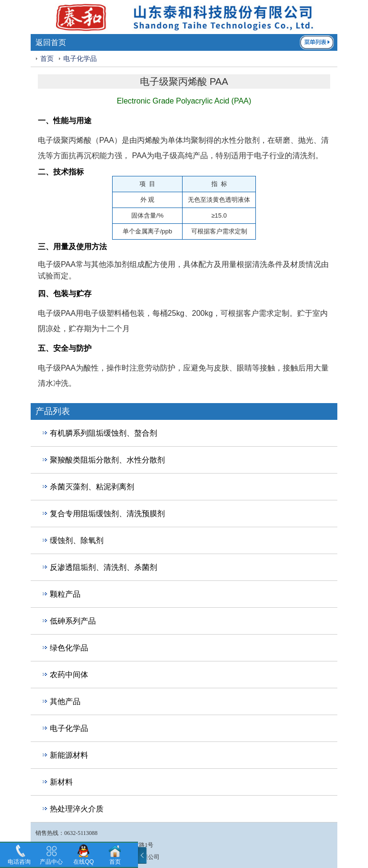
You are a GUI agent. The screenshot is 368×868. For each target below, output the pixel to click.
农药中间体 (69, 675)
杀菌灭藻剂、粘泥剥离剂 (92, 487)
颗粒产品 (65, 594)
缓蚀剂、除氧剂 (77, 540)
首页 (47, 59)
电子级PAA (57, 264)
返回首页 (51, 42)
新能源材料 (69, 755)
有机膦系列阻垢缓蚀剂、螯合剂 (103, 433)
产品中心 (51, 862)
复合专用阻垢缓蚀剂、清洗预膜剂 (107, 514)
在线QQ (84, 862)
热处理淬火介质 (77, 809)
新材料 (61, 782)
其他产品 (65, 701)
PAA (107, 140)
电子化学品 (80, 59)
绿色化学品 (69, 648)
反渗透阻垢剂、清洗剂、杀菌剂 (103, 567)
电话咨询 (19, 862)
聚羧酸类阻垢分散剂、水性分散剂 (107, 460)
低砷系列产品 (73, 621)
